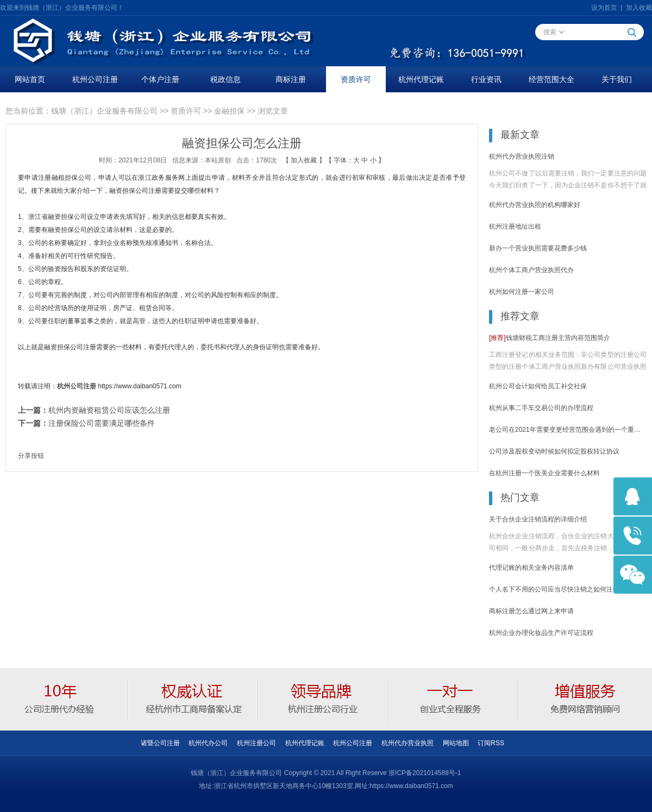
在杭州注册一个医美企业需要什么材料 (544, 473)
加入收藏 (639, 8)
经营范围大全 (551, 79)
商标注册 (291, 79)
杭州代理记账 (421, 79)
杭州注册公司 (256, 743)
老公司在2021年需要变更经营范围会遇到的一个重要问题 (568, 430)
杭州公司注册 (95, 79)
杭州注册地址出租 (515, 226)
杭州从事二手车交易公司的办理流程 (541, 408)
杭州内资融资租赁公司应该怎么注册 (109, 410)
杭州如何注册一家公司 (522, 292)
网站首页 (30, 79)
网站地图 (456, 743)
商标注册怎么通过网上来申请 (531, 611)
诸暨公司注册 (160, 743)
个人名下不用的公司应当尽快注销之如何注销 (554, 589)
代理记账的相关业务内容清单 (531, 568)
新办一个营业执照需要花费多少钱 (538, 248)
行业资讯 (486, 79)
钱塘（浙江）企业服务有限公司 (104, 111)
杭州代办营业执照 (407, 743)
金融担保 (229, 111)
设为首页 (604, 8)
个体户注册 (160, 79)
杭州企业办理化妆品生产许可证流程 (541, 633)
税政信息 (225, 79)
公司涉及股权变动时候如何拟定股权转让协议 (554, 451)
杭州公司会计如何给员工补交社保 (538, 386)
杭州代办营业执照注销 (522, 156)
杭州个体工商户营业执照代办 (531, 270)
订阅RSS (491, 743)
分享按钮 (31, 456)
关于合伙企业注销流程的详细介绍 (538, 519)
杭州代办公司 (208, 743)
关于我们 (617, 79)
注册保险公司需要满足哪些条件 (102, 423)
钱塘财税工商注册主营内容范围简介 (550, 338)
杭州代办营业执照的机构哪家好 (535, 205)
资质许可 (356, 79)
